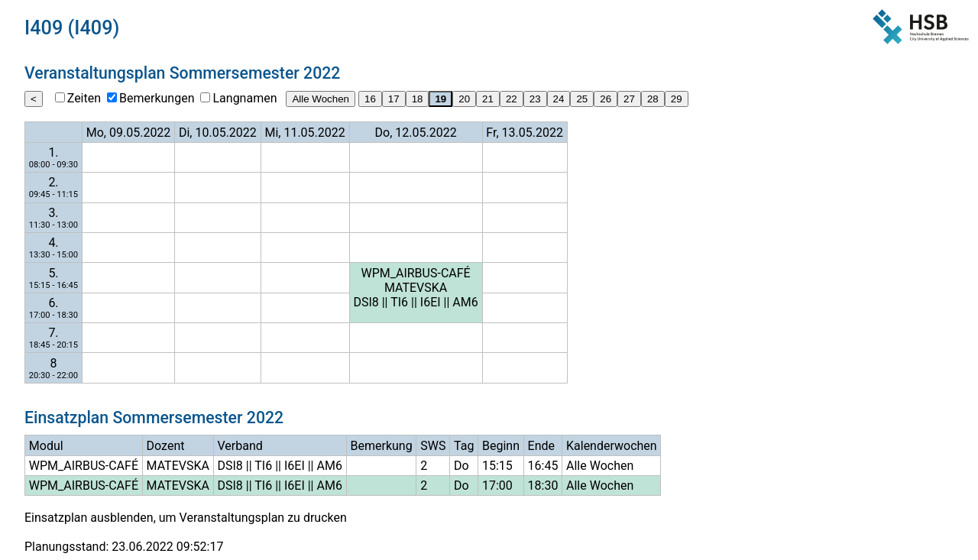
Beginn (501, 446)
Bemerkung (381, 446)
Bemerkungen (157, 98)
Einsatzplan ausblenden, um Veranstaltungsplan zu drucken (186, 518)
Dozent (166, 446)
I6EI (431, 302)
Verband (240, 446)
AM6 (465, 302)
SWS (433, 446)
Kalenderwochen (612, 446)
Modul (46, 446)
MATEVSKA (416, 288)
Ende (541, 446)
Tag (464, 446)
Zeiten (84, 98)
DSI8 (366, 302)
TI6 (399, 302)
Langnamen (244, 98)
